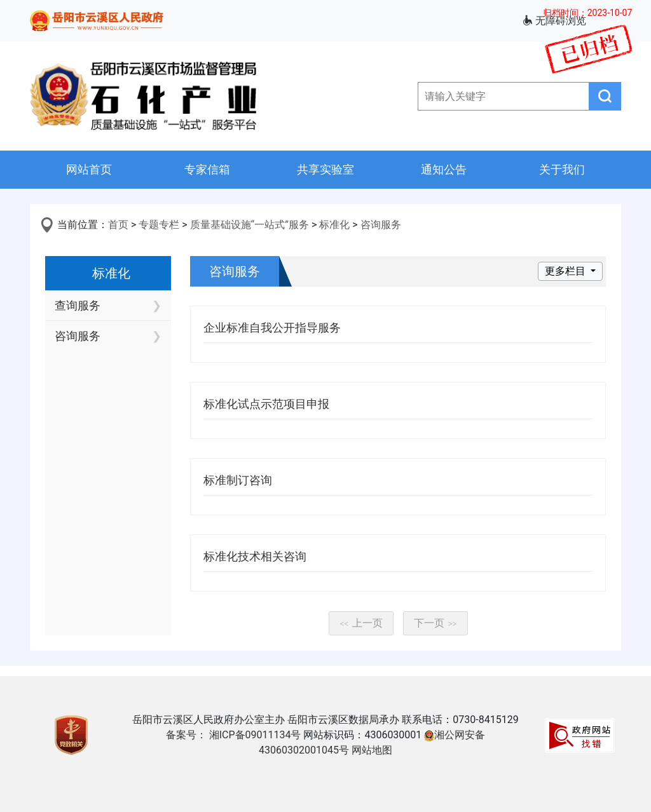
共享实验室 (325, 169)
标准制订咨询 (238, 480)
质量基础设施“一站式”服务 (250, 225)
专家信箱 (207, 169)
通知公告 (444, 169)
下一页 (435, 623)
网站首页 (89, 169)
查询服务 (78, 305)
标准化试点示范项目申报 (266, 404)
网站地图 (372, 750)
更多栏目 (566, 271)
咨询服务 (381, 225)
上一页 (361, 623)
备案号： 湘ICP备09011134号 (234, 735)
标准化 (334, 225)
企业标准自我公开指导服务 (272, 328)
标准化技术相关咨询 (255, 556)
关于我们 (562, 169)
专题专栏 (159, 225)
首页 (118, 225)
